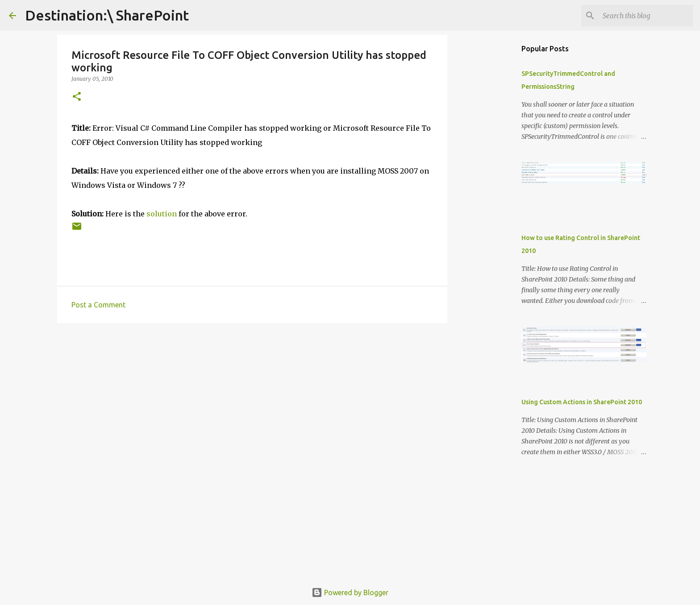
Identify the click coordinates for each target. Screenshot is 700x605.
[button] (77, 97)
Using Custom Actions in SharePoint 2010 (582, 402)
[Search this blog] (646, 16)
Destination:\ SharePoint (107, 15)
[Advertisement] (252, 399)
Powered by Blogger (350, 593)
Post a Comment (98, 305)
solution (162, 214)
